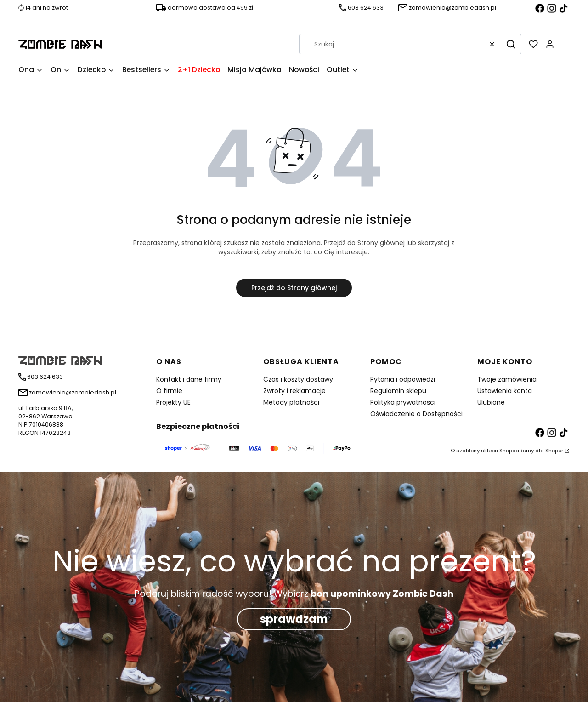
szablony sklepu (477, 451)
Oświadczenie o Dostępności (416, 414)
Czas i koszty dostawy (298, 379)
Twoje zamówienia (507, 379)
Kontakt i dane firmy (189, 379)
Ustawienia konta (505, 391)
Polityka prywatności (403, 402)
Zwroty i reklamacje (294, 391)
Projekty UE (173, 402)
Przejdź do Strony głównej (294, 288)
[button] (511, 44)
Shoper (554, 451)
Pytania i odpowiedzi (403, 379)
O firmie (169, 391)
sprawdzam (294, 619)
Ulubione (491, 402)
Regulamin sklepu (398, 391)
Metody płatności (291, 402)
